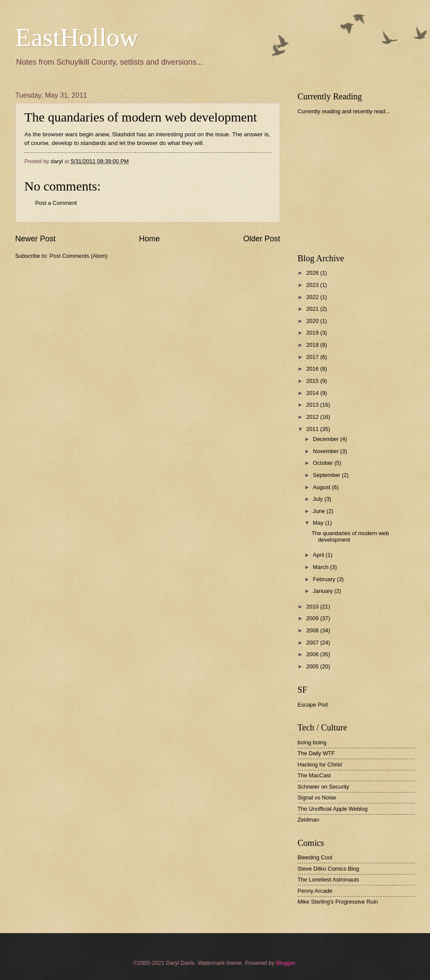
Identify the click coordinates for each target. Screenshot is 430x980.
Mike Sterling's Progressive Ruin (338, 902)
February (325, 579)
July (318, 499)
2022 (313, 297)
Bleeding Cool (315, 857)
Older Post (262, 239)
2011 (313, 429)
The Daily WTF (316, 753)
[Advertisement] (363, 184)
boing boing (312, 742)
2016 (313, 369)
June (320, 511)
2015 (313, 381)
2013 (313, 405)
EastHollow (77, 37)
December (326, 439)
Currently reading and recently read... (344, 111)
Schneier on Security (323, 787)
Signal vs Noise (317, 797)
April (319, 555)
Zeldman (308, 820)
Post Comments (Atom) (79, 256)
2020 (313, 321)
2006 (313, 654)
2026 (313, 273)
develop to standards (79, 143)
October (323, 463)
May (319, 523)
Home (149, 239)
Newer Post (35, 239)
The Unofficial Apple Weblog (332, 809)
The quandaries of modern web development (141, 117)
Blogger (285, 963)
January (323, 591)
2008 (313, 630)
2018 (313, 345)
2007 (313, 643)
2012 (313, 417)
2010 (313, 607)
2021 (313, 309)
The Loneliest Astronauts (328, 880)
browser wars (60, 134)
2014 (313, 393)
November (326, 451)
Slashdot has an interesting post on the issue (170, 134)
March (321, 567)
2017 (313, 357)
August (322, 487)
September (327, 475)
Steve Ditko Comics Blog (328, 869)
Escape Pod (313, 705)
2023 (313, 285)
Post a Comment (56, 203)
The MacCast (314, 775)
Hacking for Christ (320, 765)
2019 (313, 333)
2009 (313, 618)
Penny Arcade (315, 891)
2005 (313, 666)
